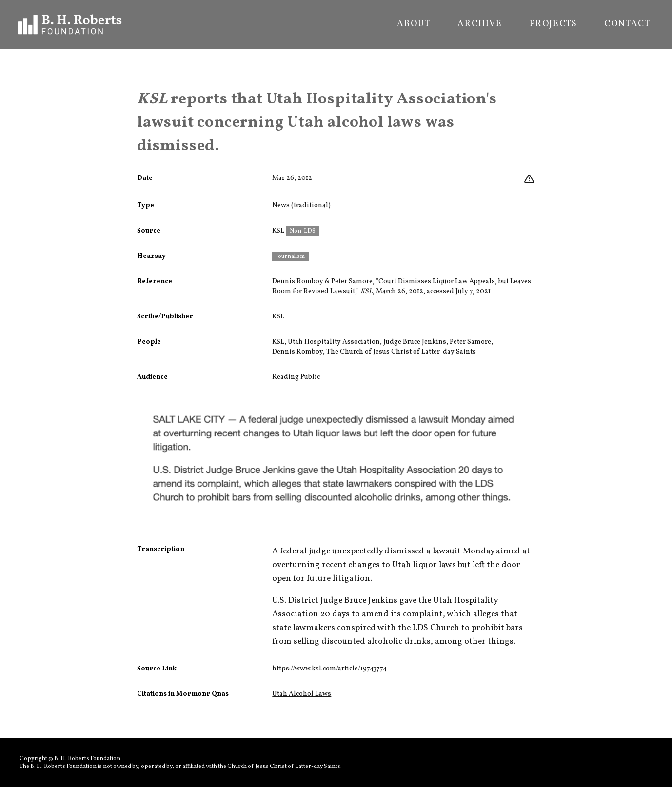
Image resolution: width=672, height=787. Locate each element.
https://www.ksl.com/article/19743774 (329, 669)
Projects (553, 24)
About (414, 24)
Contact (627, 24)
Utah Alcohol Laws (302, 694)
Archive (480, 24)
